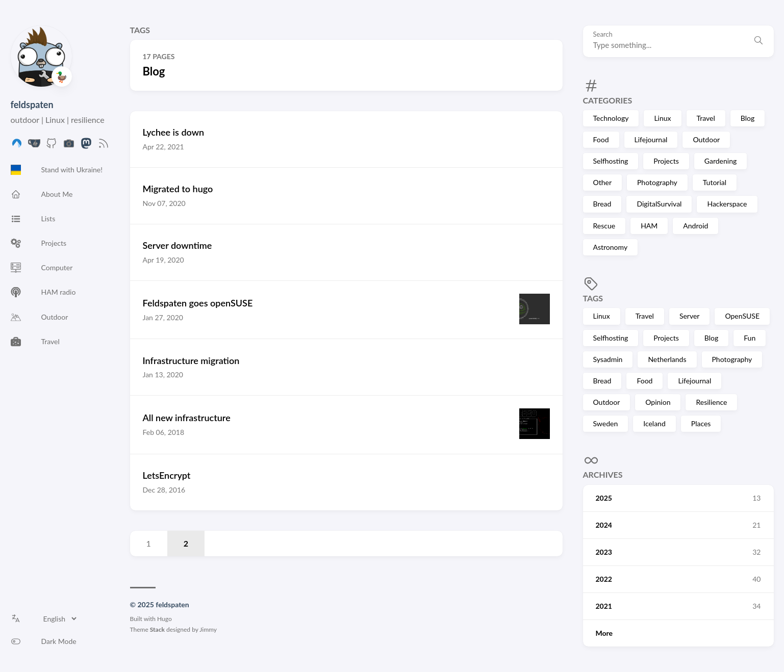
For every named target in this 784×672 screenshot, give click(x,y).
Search (603, 34)
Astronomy (611, 247)
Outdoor (706, 139)
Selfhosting (611, 161)
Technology (611, 118)
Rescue (604, 226)
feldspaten (32, 105)
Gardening (720, 161)
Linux (662, 118)
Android (696, 226)
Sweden (606, 423)
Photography (657, 182)
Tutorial (715, 182)
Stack (157, 629)
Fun (750, 338)
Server (690, 316)
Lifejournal (651, 139)
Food (601, 139)
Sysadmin (608, 359)
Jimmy (208, 629)
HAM (649, 226)
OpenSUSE (742, 316)
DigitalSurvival (659, 204)
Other (603, 182)
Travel (706, 118)
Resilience (711, 402)
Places (701, 423)
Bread (602, 204)
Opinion (658, 402)
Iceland (654, 423)
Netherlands (667, 359)
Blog (748, 118)
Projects (666, 161)
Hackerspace (727, 204)
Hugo (165, 619)
